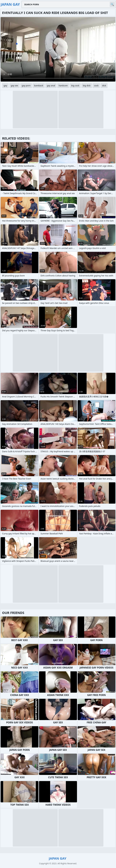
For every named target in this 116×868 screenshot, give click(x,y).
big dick (87, 86)
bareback (39, 86)
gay (5, 86)
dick (104, 86)
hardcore (63, 86)
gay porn (26, 86)
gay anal (51, 86)
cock (96, 86)
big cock (75, 86)
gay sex (14, 86)
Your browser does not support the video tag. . (58, 49)
